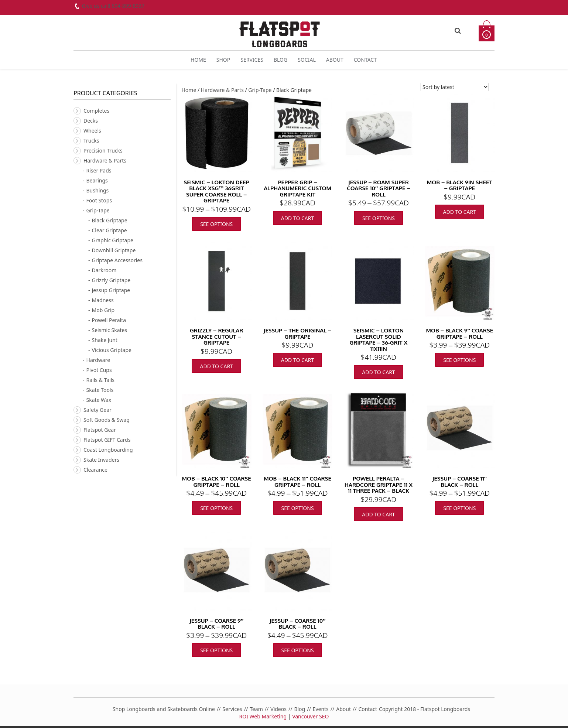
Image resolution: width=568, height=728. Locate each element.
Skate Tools (100, 390)
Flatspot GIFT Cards (107, 440)
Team (256, 709)
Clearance (95, 470)
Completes (96, 111)
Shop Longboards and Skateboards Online (164, 709)
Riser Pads (99, 170)
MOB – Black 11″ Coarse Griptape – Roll (297, 482)
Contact (365, 60)
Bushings (98, 190)
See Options (216, 224)
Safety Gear (97, 410)
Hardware (98, 360)
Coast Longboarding (108, 450)
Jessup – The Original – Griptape (298, 334)
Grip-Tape (260, 90)
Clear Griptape (110, 230)
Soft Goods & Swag (107, 420)
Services (252, 60)
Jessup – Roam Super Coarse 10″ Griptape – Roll (378, 188)
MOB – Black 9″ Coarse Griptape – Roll (460, 334)
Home (198, 60)
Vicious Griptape (112, 350)
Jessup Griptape (111, 290)
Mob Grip (103, 310)
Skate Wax (99, 400)
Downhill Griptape (114, 250)
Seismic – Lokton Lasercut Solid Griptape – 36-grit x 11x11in (379, 340)
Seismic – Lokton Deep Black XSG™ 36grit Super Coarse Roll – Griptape (217, 192)
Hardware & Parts (222, 90)
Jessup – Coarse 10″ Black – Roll (298, 624)
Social (307, 60)
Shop (223, 60)
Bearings (97, 180)
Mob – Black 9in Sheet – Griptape (460, 185)
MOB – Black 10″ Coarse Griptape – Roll (217, 482)
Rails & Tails (100, 380)
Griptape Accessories (117, 260)
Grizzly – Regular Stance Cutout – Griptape (216, 336)
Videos (278, 709)
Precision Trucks (103, 151)
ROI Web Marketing (263, 716)
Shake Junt (105, 340)
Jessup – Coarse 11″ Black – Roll (460, 482)
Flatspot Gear (100, 430)
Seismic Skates (110, 330)
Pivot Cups (99, 370)
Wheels (92, 131)
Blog (280, 60)
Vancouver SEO (310, 716)
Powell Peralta (109, 320)
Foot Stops (99, 200)
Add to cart (297, 218)
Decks (91, 121)
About (335, 60)
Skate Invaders (101, 460)
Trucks (91, 141)
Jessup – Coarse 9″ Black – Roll (216, 624)
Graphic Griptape (113, 240)
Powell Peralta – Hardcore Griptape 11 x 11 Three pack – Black (379, 485)
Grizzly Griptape (111, 280)
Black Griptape (110, 220)
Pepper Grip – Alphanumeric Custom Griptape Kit (297, 188)
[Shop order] (455, 87)
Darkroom (104, 270)
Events (321, 709)
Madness (103, 300)
